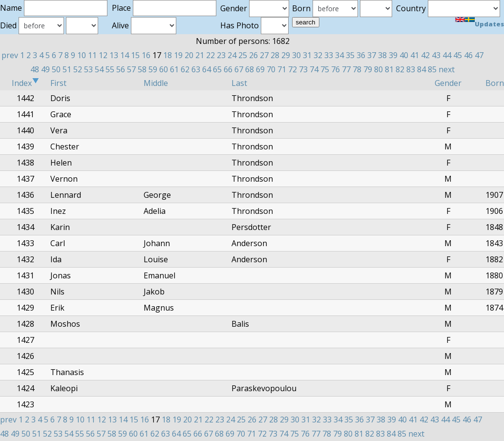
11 (92, 55)
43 (436, 55)
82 (400, 69)
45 (458, 55)
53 (88, 69)
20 (189, 55)
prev (10, 55)
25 (243, 55)
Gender (448, 83)
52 (78, 69)
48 (35, 69)
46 (468, 55)
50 (56, 69)
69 (260, 69)
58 (142, 69)
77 (346, 69)
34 (339, 55)
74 (314, 69)
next (447, 69)
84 (421, 69)
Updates (489, 24)
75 (325, 69)
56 (121, 69)
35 (350, 55)
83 (411, 69)
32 (318, 55)
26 (253, 55)
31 (307, 55)
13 (114, 55)
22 (210, 55)
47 (479, 55)
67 (239, 69)
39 (393, 55)
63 (196, 69)
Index (25, 83)
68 (250, 69)
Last (239, 83)
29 (286, 55)
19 (178, 55)
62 (185, 69)
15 (135, 55)
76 (336, 69)
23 (221, 55)
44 (447, 55)
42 (425, 55)
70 (271, 69)
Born (495, 83)
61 (174, 69)
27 (264, 55)
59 (153, 69)
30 (296, 55)
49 (45, 69)
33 (329, 55)
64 (207, 69)
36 (361, 55)
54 (99, 69)
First (58, 83)
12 (103, 55)
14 (125, 55)
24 (232, 55)
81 (389, 69)
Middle (156, 83)
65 (217, 69)
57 (131, 69)
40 (404, 55)
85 (432, 69)
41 (415, 55)
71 (282, 69)
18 (168, 55)
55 (110, 69)
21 (200, 55)
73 (303, 69)
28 (275, 55)
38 (382, 55)
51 (67, 69)
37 (372, 55)
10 (82, 55)
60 (164, 69)
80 (378, 69)
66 (228, 69)
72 (293, 69)
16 (146, 55)
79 (368, 69)
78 (357, 69)
